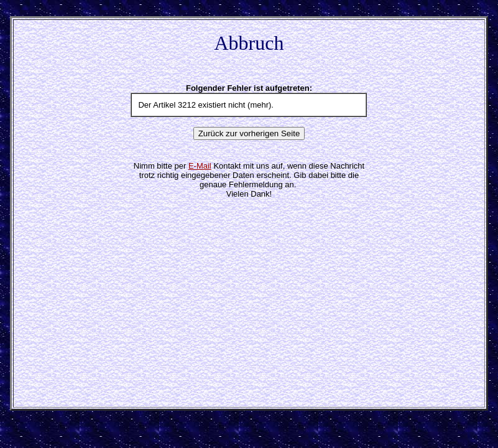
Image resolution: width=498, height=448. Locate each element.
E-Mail (200, 166)
